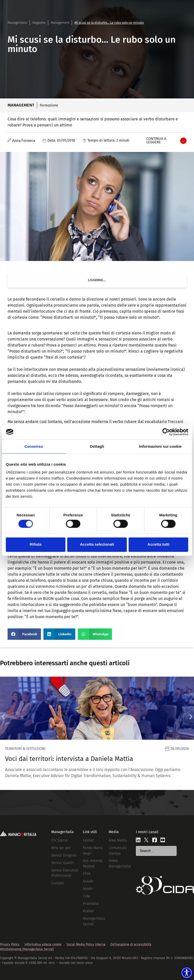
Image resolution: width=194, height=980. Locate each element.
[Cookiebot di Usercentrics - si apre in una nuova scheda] (166, 432)
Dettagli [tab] (97, 446)
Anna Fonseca (24, 141)
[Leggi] (97, 733)
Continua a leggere (156, 140)
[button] (24, 634)
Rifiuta (35, 545)
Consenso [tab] (34, 446)
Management (60, 23)
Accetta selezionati (97, 545)
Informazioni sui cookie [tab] (160, 446)
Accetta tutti (159, 545)
